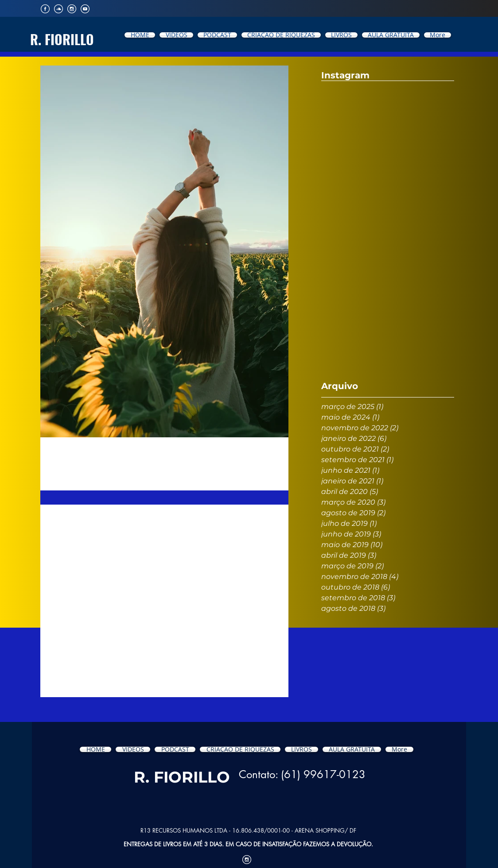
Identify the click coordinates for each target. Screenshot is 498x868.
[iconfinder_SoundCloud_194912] (58, 9)
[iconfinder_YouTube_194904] (85, 9)
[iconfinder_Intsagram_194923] (72, 9)
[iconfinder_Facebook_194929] (45, 9)
